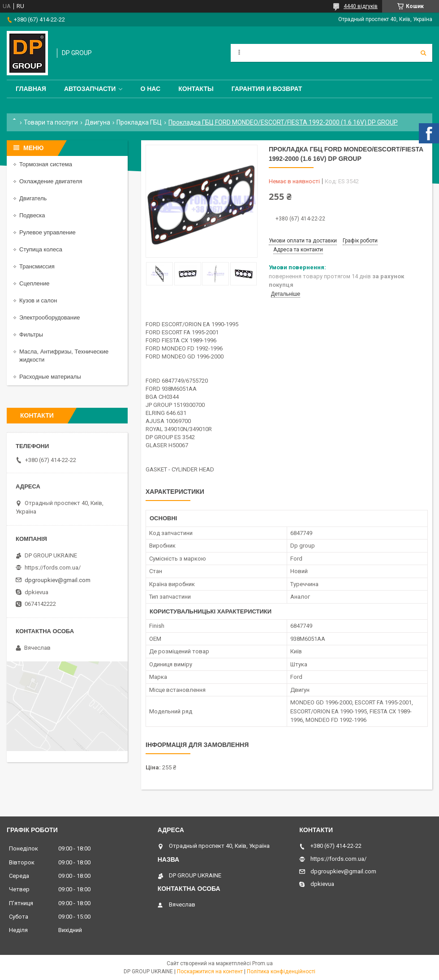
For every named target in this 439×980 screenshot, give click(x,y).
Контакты (196, 89)
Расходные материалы (50, 377)
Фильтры (31, 335)
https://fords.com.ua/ (53, 568)
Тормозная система (46, 164)
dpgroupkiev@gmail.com (58, 580)
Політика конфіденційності (281, 971)
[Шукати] (423, 53)
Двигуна (97, 122)
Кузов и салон (38, 300)
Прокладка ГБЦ (139, 122)
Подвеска (32, 215)
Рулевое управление (47, 232)
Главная (31, 89)
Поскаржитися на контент (210, 971)
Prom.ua (263, 963)
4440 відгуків (361, 6)
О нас (150, 89)
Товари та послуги (51, 122)
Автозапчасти (90, 89)
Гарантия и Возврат (267, 89)
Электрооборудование (50, 317)
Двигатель (33, 198)
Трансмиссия (37, 266)
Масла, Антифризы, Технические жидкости (64, 356)
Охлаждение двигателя (51, 181)
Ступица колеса (41, 249)
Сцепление (34, 283)
